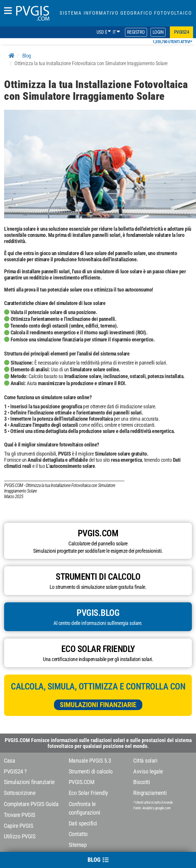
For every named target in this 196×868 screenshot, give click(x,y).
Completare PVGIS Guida (31, 804)
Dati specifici (83, 823)
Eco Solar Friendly (88, 793)
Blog (27, 56)
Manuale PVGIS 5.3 (90, 761)
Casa (9, 761)
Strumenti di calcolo (91, 771)
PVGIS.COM (82, 782)
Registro (136, 32)
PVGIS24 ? (15, 771)
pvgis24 (182, 32)
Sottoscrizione (20, 793)
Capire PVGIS (18, 826)
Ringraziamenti (150, 793)
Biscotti (142, 782)
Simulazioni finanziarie (98, 705)
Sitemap (78, 845)
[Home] (11, 56)
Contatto (78, 834)
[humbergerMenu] (8, 11)
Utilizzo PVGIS (20, 836)
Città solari (145, 761)
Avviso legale (148, 771)
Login (158, 32)
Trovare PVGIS (20, 815)
